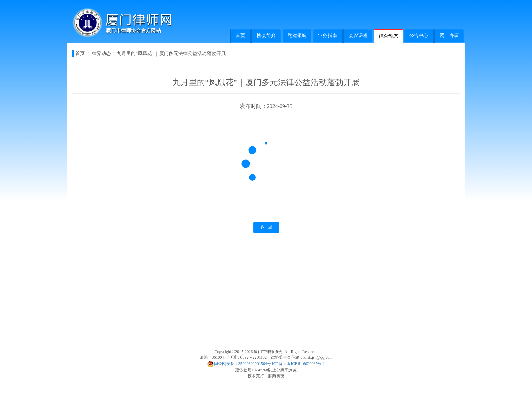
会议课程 (358, 36)
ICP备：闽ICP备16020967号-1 (298, 364)
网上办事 (449, 36)
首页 (240, 36)
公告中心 (419, 36)
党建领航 (297, 36)
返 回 (266, 227)
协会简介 (266, 36)
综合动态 (388, 36)
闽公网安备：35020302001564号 (239, 364)
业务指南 (328, 36)
